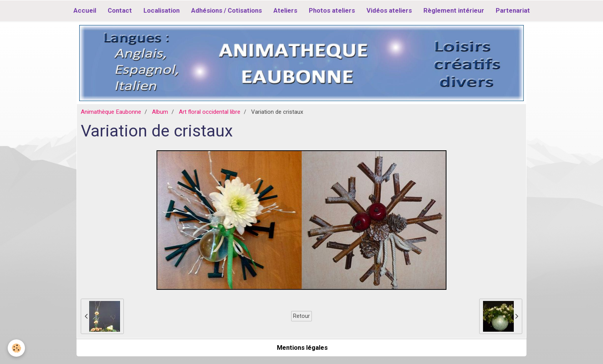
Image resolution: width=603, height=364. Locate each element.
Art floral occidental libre (210, 112)
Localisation (162, 10)
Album (160, 112)
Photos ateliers (332, 10)
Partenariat (513, 10)
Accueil (85, 10)
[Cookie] (16, 348)
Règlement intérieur (454, 10)
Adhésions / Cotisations (227, 10)
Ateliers (285, 10)
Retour (301, 316)
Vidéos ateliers (389, 10)
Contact (120, 10)
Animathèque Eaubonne (111, 112)
